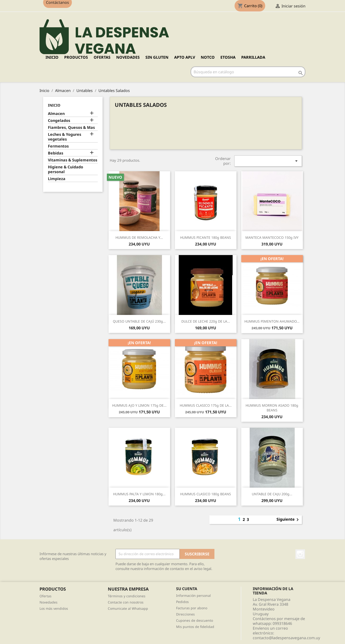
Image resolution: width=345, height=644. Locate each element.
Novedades (49, 602)
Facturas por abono (192, 608)
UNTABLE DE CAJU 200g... (272, 494)
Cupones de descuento (195, 620)
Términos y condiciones (127, 596)
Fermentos (58, 146)
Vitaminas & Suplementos (73, 160)
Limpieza (57, 179)
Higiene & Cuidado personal (66, 169)
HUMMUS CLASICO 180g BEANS (206, 494)
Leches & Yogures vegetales (65, 137)
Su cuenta (187, 589)
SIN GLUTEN (157, 57)
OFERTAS (102, 57)
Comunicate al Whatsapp (128, 608)
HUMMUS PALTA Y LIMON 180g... (139, 494)
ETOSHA (228, 57)
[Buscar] (248, 72)
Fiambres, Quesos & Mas (71, 128)
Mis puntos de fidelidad (195, 627)
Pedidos (182, 602)
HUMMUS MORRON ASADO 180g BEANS (272, 408)
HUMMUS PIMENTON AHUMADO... (272, 321)
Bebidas (56, 153)
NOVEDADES (128, 57)
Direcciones (185, 614)
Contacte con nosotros (126, 602)
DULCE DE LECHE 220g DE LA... (206, 321)
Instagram (300, 554)
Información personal (193, 596)
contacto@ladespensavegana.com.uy (286, 638)
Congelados (59, 121)
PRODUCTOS (76, 57)
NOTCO (208, 57)
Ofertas (46, 596)
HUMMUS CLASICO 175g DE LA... (206, 405)
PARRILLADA (253, 57)
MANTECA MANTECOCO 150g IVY (272, 237)
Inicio (52, 57)
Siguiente (288, 520)
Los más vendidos (54, 608)
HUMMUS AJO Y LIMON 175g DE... (139, 405)
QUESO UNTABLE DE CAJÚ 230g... (139, 321)
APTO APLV (185, 57)
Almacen (56, 114)
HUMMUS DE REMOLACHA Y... (139, 237)
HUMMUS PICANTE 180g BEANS (206, 237)
